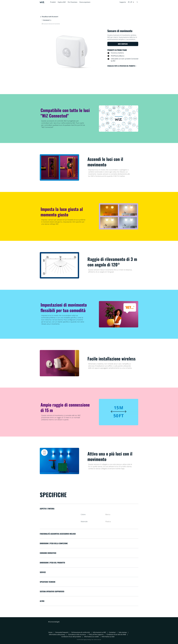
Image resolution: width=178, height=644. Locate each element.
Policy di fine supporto (96, 634)
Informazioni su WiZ (99, 632)
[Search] (137, 2)
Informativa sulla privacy (57, 634)
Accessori (47, 20)
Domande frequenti (62, 632)
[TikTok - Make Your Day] (62, 625)
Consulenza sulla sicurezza (77, 634)
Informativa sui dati (108, 637)
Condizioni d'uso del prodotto (71, 637)
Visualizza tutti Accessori (49, 17)
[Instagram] (53, 625)
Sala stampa (123, 632)
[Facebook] (50, 625)
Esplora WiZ (62, 2)
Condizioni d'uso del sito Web (116, 634)
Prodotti (53, 2)
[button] (131, 2)
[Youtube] (59, 625)
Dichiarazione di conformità (81, 632)
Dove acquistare (85, 2)
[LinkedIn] (56, 625)
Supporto (123, 2)
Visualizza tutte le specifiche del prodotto (122, 66)
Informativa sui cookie (91, 637)
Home (50, 632)
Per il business (73, 2)
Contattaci (112, 632)
